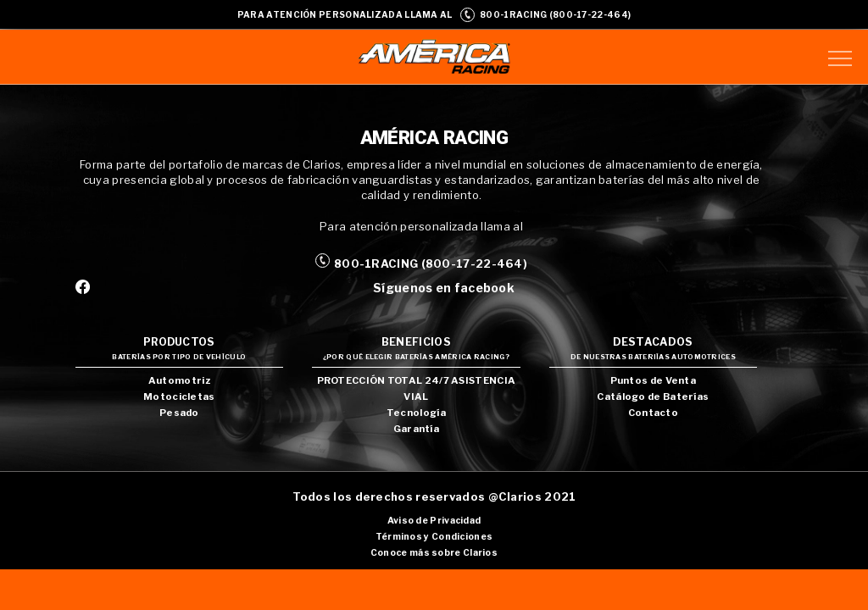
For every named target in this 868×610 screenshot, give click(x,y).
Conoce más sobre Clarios (434, 553)
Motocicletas (179, 396)
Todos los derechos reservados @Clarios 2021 (434, 496)
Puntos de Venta (654, 380)
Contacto (653, 413)
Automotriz (179, 380)
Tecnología (416, 413)
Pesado (179, 413)
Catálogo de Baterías (653, 396)
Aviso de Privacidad (434, 521)
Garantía (416, 429)
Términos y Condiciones (434, 537)
